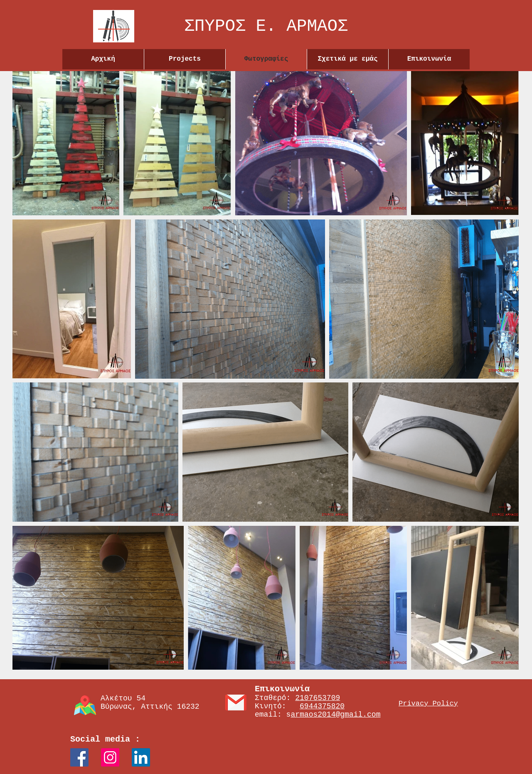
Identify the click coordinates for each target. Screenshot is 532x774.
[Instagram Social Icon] (110, 757)
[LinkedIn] (141, 757)
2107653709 (318, 698)
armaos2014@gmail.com (335, 715)
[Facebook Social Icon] (79, 757)
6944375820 (322, 706)
